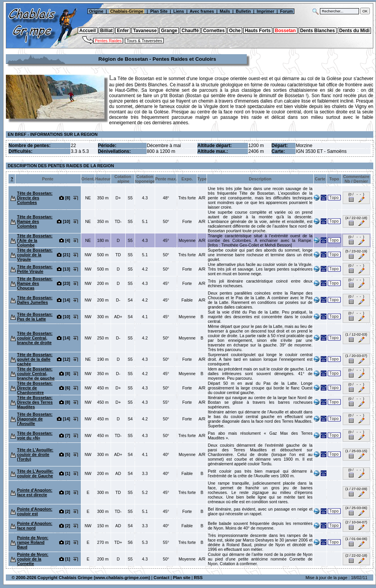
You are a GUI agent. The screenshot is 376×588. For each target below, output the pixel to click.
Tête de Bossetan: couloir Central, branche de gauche (36, 374)
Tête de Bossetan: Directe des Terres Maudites (35, 402)
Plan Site (159, 11)
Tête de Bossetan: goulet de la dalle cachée (35, 359)
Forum (287, 11)
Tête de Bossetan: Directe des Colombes (35, 198)
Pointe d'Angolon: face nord (35, 526)
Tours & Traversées (144, 41)
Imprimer (265, 11)
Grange (169, 31)
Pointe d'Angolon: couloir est (35, 511)
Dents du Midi (355, 31)
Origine (96, 11)
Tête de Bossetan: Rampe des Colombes (35, 221)
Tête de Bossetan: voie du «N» (35, 435)
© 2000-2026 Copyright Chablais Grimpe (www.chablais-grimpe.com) (81, 578)
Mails (225, 11)
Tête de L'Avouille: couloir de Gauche (35, 473)
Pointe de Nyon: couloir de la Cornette (33, 559)
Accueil (88, 31)
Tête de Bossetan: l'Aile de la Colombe (35, 240)
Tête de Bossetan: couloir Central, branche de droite (35, 338)
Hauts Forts (258, 31)
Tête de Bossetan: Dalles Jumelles (35, 300)
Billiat (107, 31)
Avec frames (202, 11)
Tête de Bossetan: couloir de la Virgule (35, 255)
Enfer (123, 31)
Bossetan (285, 31)
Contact (162, 578)
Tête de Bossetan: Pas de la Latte (35, 317)
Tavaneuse (145, 31)
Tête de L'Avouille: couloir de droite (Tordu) (35, 454)
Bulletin (244, 11)
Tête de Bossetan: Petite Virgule (35, 269)
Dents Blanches (318, 31)
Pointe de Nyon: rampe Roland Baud (33, 542)
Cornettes (214, 31)
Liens (179, 11)
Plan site (182, 578)
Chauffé (190, 31)
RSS (198, 578)
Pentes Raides (108, 41)
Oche (235, 31)
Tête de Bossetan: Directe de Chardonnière (35, 388)
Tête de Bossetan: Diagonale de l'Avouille (35, 419)
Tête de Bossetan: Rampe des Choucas (35, 283)
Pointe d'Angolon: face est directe (35, 492)
